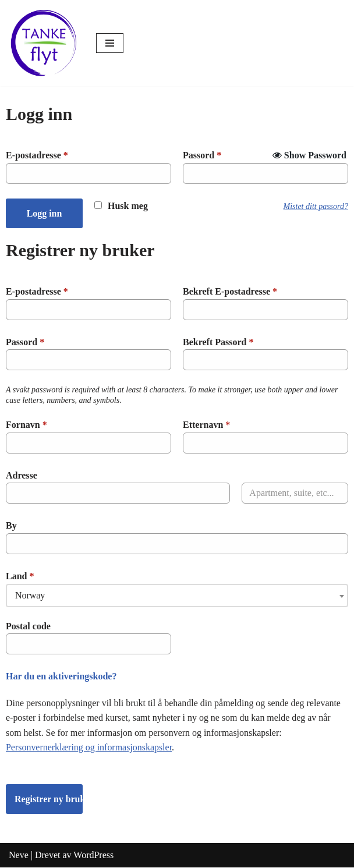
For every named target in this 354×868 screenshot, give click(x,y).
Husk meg (128, 206)
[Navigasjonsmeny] (110, 43)
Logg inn (45, 213)
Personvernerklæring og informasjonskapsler (89, 748)
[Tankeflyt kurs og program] (44, 43)
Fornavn (26, 425)
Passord (202, 155)
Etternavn (206, 425)
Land (20, 576)
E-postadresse (37, 155)
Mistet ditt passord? (316, 206)
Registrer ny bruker (49, 799)
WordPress (93, 855)
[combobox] (177, 596)
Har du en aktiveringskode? (61, 676)
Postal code (28, 626)
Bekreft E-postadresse (230, 291)
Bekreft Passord (218, 342)
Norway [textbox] (30, 595)
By (11, 526)
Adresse (22, 475)
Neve (19, 855)
